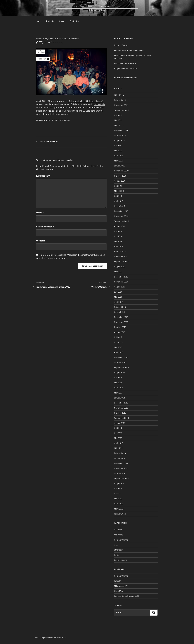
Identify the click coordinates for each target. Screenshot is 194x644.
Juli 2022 (118, 115)
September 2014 (121, 368)
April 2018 (119, 246)
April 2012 (118, 504)
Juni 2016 (118, 292)
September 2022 (121, 110)
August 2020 (120, 181)
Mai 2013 (118, 438)
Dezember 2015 (121, 317)
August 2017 (120, 267)
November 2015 (121, 322)
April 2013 (119, 443)
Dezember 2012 (121, 463)
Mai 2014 (118, 383)
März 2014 (119, 393)
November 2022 (121, 105)
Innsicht (118, 581)
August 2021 (120, 140)
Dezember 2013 (121, 403)
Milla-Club (100, 104)
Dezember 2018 (121, 211)
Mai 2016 (118, 297)
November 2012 (121, 468)
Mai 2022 (118, 120)
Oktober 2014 (120, 362)
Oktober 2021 (120, 136)
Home (38, 21)
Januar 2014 (119, 398)
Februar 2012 (120, 514)
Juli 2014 (118, 378)
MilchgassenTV (121, 586)
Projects (50, 21)
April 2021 (118, 156)
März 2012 (119, 509)
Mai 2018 (118, 241)
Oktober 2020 (120, 176)
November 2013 (121, 408)
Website (40, 241)
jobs (116, 545)
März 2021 (119, 161)
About (62, 21)
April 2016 (119, 302)
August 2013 (120, 423)
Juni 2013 (118, 433)
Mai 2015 (118, 347)
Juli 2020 (118, 186)
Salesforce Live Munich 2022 (127, 63)
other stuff (119, 550)
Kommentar (43, 176)
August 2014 (120, 373)
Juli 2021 (118, 145)
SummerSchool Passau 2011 (127, 596)
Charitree (118, 530)
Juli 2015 (118, 337)
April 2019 (119, 201)
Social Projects (121, 560)
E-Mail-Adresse (45, 227)
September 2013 (121, 418)
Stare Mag (119, 591)
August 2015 (120, 332)
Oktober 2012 (120, 473)
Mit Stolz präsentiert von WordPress (51, 638)
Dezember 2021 (121, 130)
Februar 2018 (120, 252)
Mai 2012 (118, 499)
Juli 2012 (118, 489)
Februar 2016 (120, 307)
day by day (119, 535)
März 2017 (119, 272)
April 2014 (119, 388)
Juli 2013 (118, 428)
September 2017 (121, 261)
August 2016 (120, 287)
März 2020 (119, 191)
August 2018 (120, 226)
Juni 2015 (118, 342)
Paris (116, 555)
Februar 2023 (120, 100)
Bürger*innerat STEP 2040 (126, 68)
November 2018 (121, 216)
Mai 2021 (118, 151)
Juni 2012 (118, 494)
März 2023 (119, 95)
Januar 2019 (119, 206)
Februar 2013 (120, 453)
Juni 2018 (118, 236)
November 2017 (121, 257)
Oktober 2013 (120, 413)
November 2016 (121, 282)
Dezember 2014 (121, 357)
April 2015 (119, 352)
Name (40, 213)
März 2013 (119, 448)
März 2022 (119, 125)
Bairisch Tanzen (121, 45)
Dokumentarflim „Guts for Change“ (86, 101)
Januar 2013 (119, 458)
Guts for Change (49, 142)
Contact (75, 21)
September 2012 (121, 478)
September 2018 (121, 221)
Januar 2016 (119, 312)
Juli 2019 (118, 196)
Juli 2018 (118, 231)
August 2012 (120, 484)
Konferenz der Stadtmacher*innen (129, 50)
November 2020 (121, 171)
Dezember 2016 (121, 277)
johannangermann (69, 39)
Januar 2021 (119, 166)
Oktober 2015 (120, 327)
